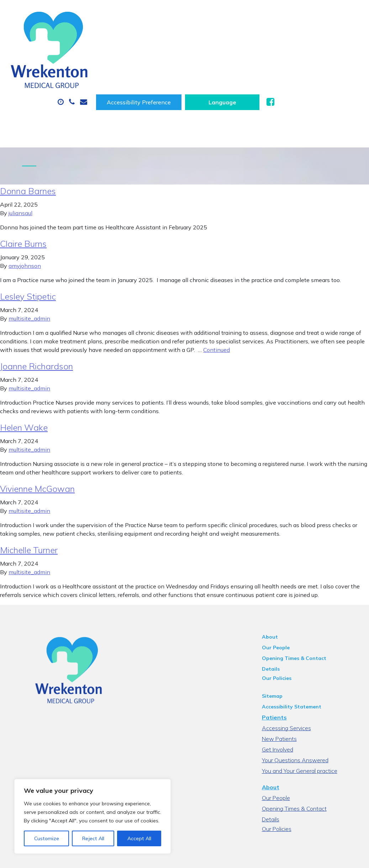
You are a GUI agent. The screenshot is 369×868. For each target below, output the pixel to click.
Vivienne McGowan (37, 448)
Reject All (93, 838)
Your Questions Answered (303, 711)
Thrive (348, 857)
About (114, 48)
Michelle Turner (29, 510)
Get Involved (286, 700)
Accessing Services (295, 679)
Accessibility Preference (229, 17)
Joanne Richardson (36, 326)
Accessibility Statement (300, 657)
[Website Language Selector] (312, 17)
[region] (93, 816)
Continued (217, 310)
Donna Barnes (28, 151)
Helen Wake (24, 387)
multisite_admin (29, 278)
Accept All (139, 838)
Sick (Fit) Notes (297, 48)
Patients (283, 668)
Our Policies (285, 629)
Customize (47, 838)
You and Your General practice (308, 721)
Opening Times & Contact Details (312, 618)
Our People (284, 607)
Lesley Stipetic (28, 256)
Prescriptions (236, 48)
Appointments (172, 48)
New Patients (156, 73)
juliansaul (20, 173)
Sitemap (280, 646)
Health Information (227, 73)
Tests (108, 73)
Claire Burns (23, 203)
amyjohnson (25, 225)
